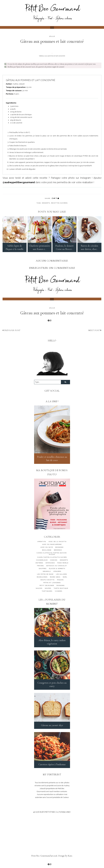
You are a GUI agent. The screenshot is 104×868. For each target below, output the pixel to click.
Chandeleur (42, 562)
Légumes (57, 574)
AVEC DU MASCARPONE (52, 547)
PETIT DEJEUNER (47, 588)
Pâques (60, 582)
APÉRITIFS (42, 544)
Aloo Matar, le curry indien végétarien (52, 644)
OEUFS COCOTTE (48, 582)
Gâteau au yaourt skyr (52, 727)
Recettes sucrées (59, 203)
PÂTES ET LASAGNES (52, 585)
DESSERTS (46, 203)
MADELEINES (42, 579)
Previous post (11, 333)
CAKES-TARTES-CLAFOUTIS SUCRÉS (52, 559)
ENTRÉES (39, 565)
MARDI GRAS (55, 579)
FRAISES (40, 568)
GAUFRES (43, 571)
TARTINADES (47, 593)
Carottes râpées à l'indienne (52, 766)
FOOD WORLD (63, 565)
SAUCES (39, 590)
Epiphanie (50, 565)
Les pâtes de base (45, 576)
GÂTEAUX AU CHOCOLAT (57, 568)
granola (47, 574)
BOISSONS (59, 549)
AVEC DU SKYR (47, 549)
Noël (65, 579)
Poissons (61, 588)
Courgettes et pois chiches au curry (52, 687)
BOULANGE (47, 552)
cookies (54, 562)
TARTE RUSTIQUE (61, 590)
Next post (95, 333)
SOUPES (48, 590)
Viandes (59, 593)
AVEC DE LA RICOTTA (58, 544)
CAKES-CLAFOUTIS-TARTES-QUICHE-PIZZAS (52, 556)
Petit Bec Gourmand (41, 858)
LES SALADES (61, 576)
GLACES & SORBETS (57, 571)
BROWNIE (58, 552)
